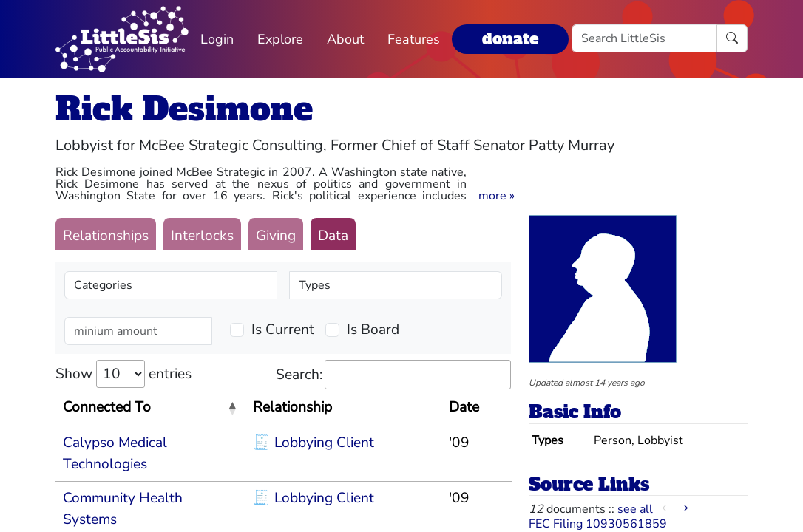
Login (217, 39)
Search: (393, 375)
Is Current (283, 330)
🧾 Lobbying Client (314, 443)
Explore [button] (280, 39)
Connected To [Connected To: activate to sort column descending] (107, 407)
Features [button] (414, 39)
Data (333, 236)
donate (510, 39)
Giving (276, 236)
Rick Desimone (184, 109)
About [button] (345, 39)
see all (635, 509)
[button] (497, 196)
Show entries (123, 374)
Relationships (106, 236)
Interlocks (202, 236)
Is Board (373, 330)
